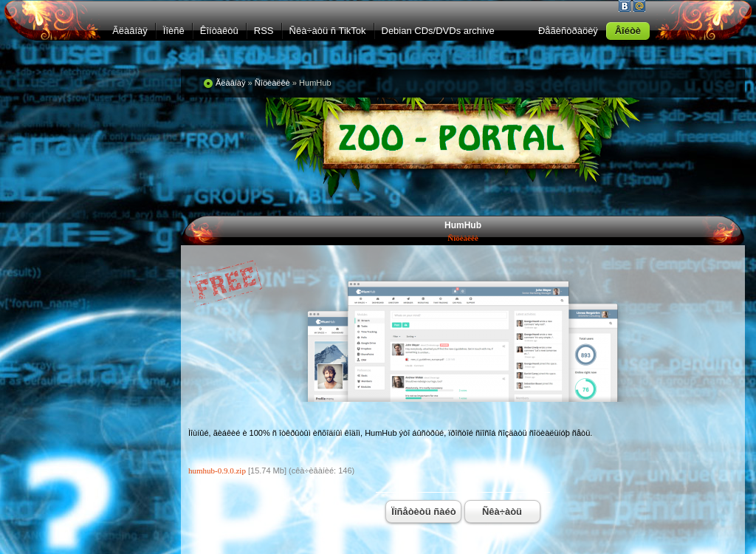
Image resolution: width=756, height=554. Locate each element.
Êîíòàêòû (219, 31)
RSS (264, 31)
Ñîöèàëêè (463, 238)
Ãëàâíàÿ (130, 31)
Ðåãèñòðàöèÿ (568, 31)
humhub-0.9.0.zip (217, 471)
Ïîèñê (174, 31)
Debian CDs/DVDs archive (438, 31)
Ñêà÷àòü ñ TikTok (328, 31)
